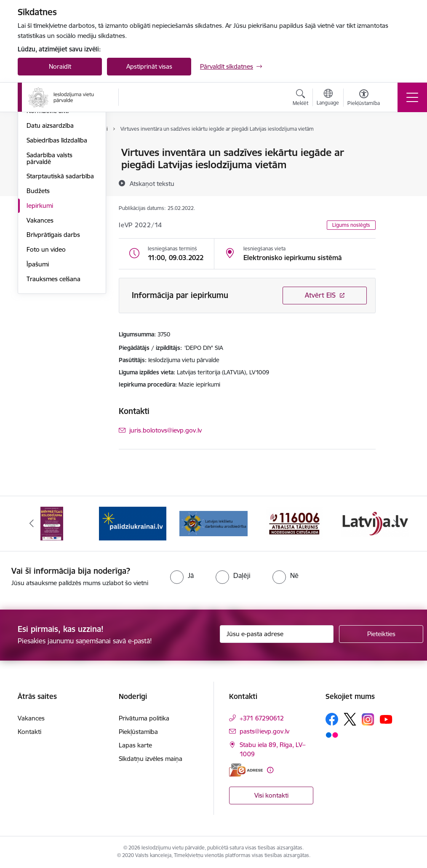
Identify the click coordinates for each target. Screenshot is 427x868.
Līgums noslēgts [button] (351, 225)
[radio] (182, 575)
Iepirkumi (40, 306)
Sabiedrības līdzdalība (57, 241)
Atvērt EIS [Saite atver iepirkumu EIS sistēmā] (320, 295)
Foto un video (46, 350)
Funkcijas (40, 182)
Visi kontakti (271, 795)
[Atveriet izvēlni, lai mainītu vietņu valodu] (328, 98)
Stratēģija (40, 197)
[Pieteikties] (381, 634)
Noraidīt (60, 66)
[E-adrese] (246, 770)
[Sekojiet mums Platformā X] (350, 719)
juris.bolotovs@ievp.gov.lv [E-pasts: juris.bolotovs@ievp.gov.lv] (165, 430)
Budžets (38, 292)
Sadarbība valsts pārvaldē (49, 259)
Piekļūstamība (138, 732)
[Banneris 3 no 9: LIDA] (213, 523)
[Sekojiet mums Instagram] (368, 719)
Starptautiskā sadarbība (60, 277)
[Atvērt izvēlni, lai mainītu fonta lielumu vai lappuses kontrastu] (364, 99)
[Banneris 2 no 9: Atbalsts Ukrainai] (133, 523)
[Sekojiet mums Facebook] (332, 719)
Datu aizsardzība (50, 226)
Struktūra (40, 168)
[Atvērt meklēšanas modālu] (300, 99)
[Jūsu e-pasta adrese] (277, 634)
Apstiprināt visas (149, 66)
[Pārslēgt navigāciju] (412, 97)
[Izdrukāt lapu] (398, 149)
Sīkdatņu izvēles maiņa (151, 759)
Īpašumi (38, 365)
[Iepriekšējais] (32, 524)
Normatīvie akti (48, 212)
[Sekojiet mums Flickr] (332, 734)
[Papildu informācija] (270, 770)
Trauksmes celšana (53, 380)
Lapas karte (135, 745)
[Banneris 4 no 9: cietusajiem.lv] (294, 523)
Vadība (36, 153)
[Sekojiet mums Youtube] (386, 719)
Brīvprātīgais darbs (53, 336)
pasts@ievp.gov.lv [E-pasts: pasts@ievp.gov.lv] (264, 731)
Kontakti (29, 732)
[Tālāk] (395, 524)
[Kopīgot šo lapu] (398, 170)
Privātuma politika (144, 718)
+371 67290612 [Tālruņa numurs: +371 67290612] (262, 718)
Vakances (40, 321)
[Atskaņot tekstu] (152, 183)
